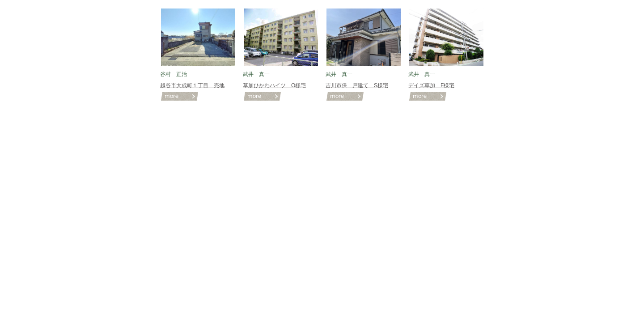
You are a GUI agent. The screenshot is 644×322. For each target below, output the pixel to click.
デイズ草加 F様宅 (431, 85)
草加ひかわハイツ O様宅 (274, 85)
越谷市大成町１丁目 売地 (192, 85)
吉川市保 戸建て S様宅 (357, 85)
